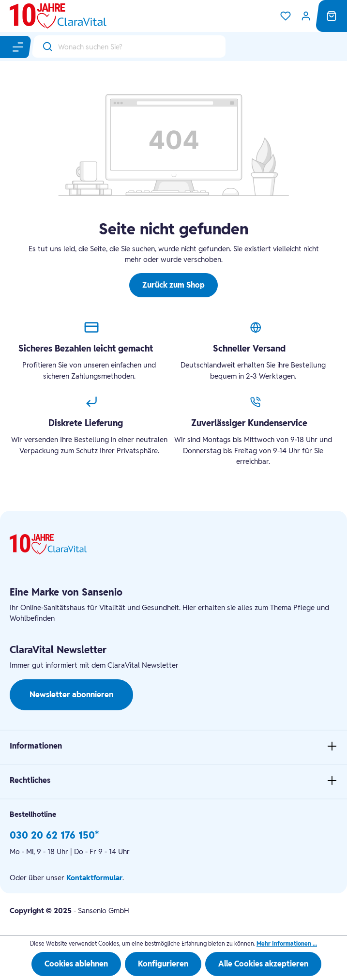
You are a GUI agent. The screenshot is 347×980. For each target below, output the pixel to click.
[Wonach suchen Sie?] (142, 46)
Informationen (36, 746)
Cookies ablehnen (76, 964)
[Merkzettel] (286, 16)
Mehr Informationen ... (287, 943)
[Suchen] (45, 46)
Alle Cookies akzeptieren (263, 964)
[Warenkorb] (332, 16)
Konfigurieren (163, 964)
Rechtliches (30, 780)
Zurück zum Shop (173, 285)
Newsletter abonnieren (71, 695)
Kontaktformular (94, 878)
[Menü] (19, 47)
